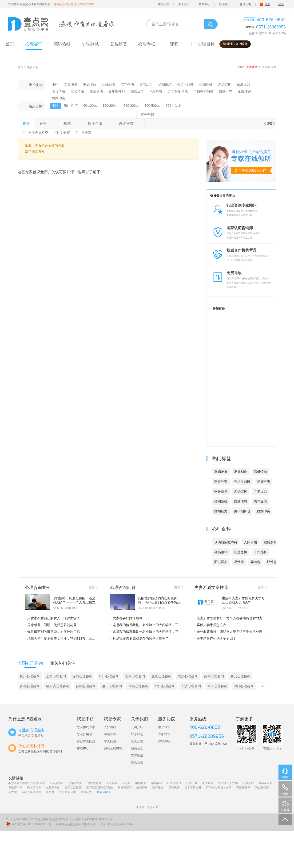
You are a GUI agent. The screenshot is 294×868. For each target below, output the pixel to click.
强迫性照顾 (185, 84)
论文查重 (208, 783)
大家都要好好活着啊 (126, 618)
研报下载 (248, 783)
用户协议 (164, 727)
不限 (55, 84)
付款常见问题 (86, 741)
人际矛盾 (250, 542)
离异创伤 (127, 84)
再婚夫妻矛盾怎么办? (211, 625)
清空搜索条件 (35, 152)
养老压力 (146, 84)
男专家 (87, 133)
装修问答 (86, 792)
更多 (93, 587)
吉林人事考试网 (31, 792)
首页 (20, 67)
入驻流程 (110, 727)
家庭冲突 (244, 91)
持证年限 (98, 124)
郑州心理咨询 (165, 686)
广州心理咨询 (109, 676)
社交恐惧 (241, 552)
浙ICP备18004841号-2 (98, 819)
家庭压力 (243, 84)
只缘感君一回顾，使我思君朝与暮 (51, 625)
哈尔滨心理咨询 (58, 686)
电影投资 (141, 783)
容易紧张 (221, 552)
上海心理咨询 (56, 676)
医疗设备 (158, 788)
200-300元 (131, 106)
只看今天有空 (38, 133)
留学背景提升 (193, 788)
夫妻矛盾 (33, 67)
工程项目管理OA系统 (100, 788)
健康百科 (142, 788)
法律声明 (164, 741)
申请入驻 (110, 734)
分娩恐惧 (108, 84)
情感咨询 (157, 783)
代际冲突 (156, 91)
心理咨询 (78, 819)
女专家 (65, 133)
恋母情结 (59, 91)
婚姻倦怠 (165, 84)
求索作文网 (75, 783)
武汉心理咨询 (188, 676)
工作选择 (260, 552)
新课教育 (174, 788)
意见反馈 (245, 4)
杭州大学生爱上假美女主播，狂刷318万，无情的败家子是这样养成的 (61, 639)
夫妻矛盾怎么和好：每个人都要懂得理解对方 (228, 618)
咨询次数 (130, 124)
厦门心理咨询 (112, 686)
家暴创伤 (96, 91)
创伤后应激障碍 (226, 542)
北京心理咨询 (135, 676)
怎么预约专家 (86, 727)
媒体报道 (137, 755)
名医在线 (112, 783)
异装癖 (255, 562)
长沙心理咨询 (191, 686)
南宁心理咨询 (217, 686)
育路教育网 (243, 788)
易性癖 (239, 562)
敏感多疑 (270, 542)
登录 (281, 4)
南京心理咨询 (214, 676)
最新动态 (137, 748)
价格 (71, 124)
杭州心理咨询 (30, 676)
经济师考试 (174, 783)
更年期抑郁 (117, 91)
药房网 (50, 792)
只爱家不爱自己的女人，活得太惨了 (52, 618)
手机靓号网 (94, 783)
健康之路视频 (73, 788)
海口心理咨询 (244, 686)
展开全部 (147, 114)
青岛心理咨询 (30, 686)
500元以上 (173, 106)
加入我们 (137, 762)
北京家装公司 (68, 792)
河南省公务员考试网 (219, 788)
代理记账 (192, 783)
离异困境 (71, 84)
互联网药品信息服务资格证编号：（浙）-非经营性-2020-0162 (94, 824)
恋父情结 (77, 91)
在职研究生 (53, 788)
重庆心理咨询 (161, 676)
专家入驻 (163, 4)
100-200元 (110, 106)
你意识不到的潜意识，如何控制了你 (52, 632)
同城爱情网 (262, 788)
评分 (47, 124)
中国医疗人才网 (228, 783)
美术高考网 (34, 788)
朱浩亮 (230, 215)
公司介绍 (137, 727)
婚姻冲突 (59, 98)
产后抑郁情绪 (178, 91)
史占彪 (249, 211)
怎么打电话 (85, 734)
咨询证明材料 (113, 748)
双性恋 (272, 562)
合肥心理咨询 (86, 686)
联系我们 (225, 4)
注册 (267, 4)
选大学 (12, 792)
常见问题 (110, 741)
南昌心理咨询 (138, 686)
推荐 (26, 124)
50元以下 (71, 106)
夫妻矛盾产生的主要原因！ (215, 639)
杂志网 (126, 783)
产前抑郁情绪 (203, 91)
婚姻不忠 (226, 91)
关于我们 (184, 4)
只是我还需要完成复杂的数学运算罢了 (139, 639)
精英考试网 (266, 783)
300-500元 (152, 106)
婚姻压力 (137, 91)
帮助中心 (204, 4)
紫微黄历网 (125, 788)
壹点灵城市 (57, 783)
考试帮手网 (15, 788)
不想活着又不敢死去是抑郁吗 (27, 783)
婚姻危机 (206, 84)
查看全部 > (103, 792)
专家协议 (164, 734)
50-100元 (90, 106)
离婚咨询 (225, 84)
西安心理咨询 (240, 676)
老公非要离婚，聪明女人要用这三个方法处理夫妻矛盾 (230, 632)
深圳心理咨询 (82, 676)
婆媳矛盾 (90, 84)
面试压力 (221, 562)
